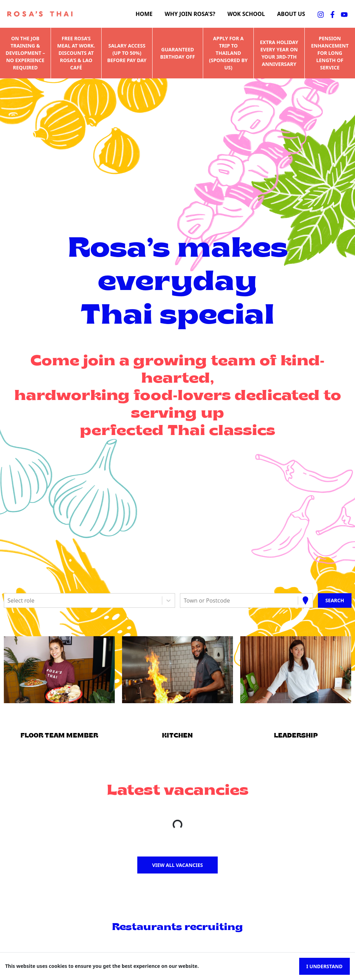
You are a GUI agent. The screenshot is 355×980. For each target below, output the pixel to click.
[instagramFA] (321, 14)
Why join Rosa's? (190, 14)
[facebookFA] (332, 14)
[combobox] (8, 600)
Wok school (246, 14)
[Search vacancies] (335, 600)
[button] (59, 670)
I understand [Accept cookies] (324, 966)
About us (291, 14)
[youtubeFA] (344, 14)
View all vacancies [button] (178, 865)
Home (144, 14)
